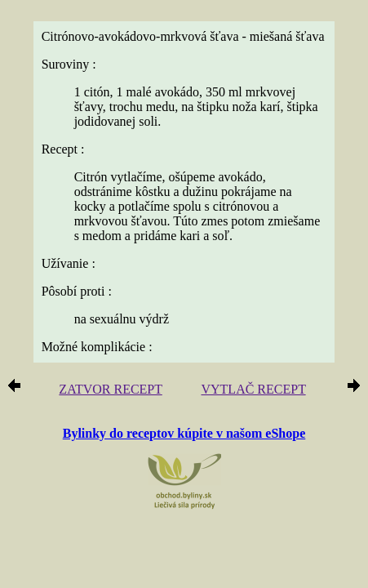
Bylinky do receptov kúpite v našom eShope (184, 433)
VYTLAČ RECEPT (253, 389)
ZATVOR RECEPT (110, 389)
